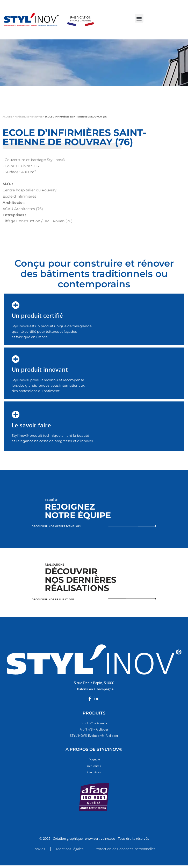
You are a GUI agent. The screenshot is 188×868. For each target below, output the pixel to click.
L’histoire (94, 760)
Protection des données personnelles (125, 849)
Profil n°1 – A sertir (94, 723)
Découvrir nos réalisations (53, 599)
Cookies (39, 849)
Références (22, 117)
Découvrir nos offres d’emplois (56, 526)
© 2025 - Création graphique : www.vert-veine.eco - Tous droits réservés (94, 839)
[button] (139, 18)
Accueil (8, 117)
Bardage (37, 117)
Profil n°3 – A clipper (94, 729)
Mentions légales (70, 849)
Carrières (94, 772)
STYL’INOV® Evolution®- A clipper (94, 736)
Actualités (94, 766)
